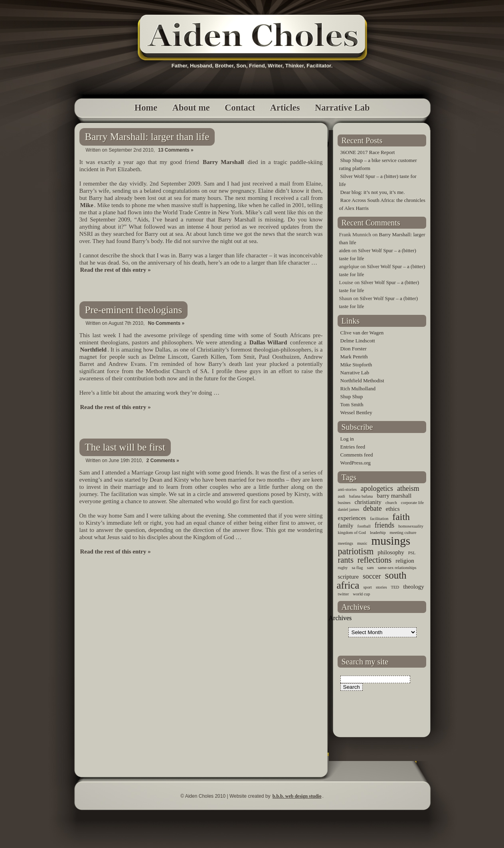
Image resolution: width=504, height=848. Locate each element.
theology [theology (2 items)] (413, 587)
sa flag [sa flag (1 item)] (357, 568)
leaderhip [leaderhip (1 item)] (378, 533)
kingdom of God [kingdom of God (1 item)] (352, 533)
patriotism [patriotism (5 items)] (356, 551)
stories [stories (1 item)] (381, 587)
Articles (285, 108)
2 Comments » (163, 461)
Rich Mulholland (358, 388)
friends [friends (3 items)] (385, 525)
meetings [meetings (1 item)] (346, 543)
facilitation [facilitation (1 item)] (379, 519)
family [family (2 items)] (346, 526)
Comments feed (357, 455)
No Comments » (166, 323)
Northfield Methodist (362, 381)
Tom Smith (352, 404)
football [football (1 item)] (364, 526)
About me (191, 108)
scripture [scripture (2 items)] (348, 577)
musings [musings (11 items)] (391, 541)
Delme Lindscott (358, 341)
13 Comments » (176, 150)
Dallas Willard (268, 342)
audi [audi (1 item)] (342, 496)
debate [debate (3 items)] (373, 508)
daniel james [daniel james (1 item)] (349, 509)
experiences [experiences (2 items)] (352, 518)
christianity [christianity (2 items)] (368, 502)
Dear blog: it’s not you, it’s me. (373, 192)
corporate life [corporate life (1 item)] (412, 503)
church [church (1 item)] (391, 503)
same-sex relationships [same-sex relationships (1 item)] (397, 568)
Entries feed (353, 447)
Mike (87, 205)
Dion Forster (354, 349)
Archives (340, 618)
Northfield (94, 350)
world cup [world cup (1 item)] (361, 594)
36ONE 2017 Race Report (368, 152)
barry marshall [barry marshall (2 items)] (394, 496)
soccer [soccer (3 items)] (372, 576)
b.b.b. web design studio (297, 796)
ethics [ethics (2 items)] (393, 509)
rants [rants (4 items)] (346, 560)
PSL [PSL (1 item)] (412, 553)
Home (146, 108)
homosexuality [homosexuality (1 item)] (411, 526)
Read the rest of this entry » (116, 270)
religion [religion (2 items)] (405, 561)
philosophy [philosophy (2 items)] (391, 552)
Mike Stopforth (356, 365)
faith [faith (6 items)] (401, 517)
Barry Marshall (223, 162)
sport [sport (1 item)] (367, 587)
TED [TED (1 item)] (395, 587)
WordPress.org (356, 463)
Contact (240, 108)
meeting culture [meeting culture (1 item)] (403, 533)
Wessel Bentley (356, 412)
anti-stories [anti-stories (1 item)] (347, 489)
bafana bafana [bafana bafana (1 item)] (361, 496)
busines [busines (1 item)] (344, 503)
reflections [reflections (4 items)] (375, 560)
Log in (347, 439)
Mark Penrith (354, 357)
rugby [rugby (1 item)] (343, 568)
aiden (345, 250)
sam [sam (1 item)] (370, 568)
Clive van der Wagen (362, 333)
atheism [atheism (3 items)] (408, 488)
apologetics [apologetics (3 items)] (377, 488)
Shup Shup (352, 396)
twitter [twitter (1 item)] (344, 594)
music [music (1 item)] (362, 543)
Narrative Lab (342, 108)
